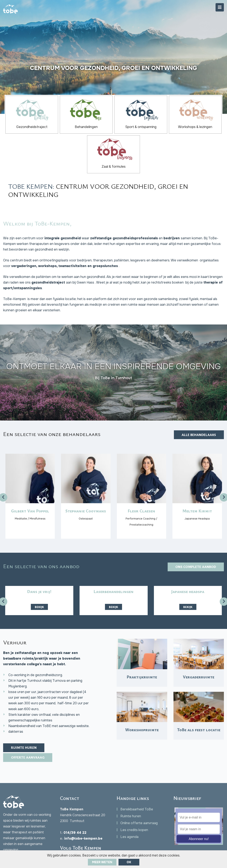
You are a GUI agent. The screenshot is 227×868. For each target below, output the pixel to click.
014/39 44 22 (75, 798)
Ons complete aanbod (195, 527)
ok (129, 862)
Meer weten (102, 862)
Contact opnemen (24, 827)
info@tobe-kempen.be (83, 804)
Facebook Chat (24, 836)
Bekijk (39, 567)
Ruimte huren (24, 713)
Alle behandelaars (198, 394)
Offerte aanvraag (29, 723)
